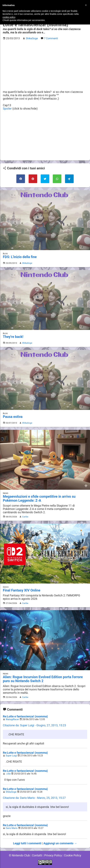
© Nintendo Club (19, 855)
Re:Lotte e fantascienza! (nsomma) (25, 716)
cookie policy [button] (9, 17)
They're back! (13, 337)
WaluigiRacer (12, 719)
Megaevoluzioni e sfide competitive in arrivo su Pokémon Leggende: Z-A (39, 498)
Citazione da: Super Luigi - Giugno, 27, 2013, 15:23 (34, 725)
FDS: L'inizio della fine (20, 257)
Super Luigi (11, 756)
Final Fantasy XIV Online (22, 590)
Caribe (25, 517)
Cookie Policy (73, 855)
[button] (86, 5)
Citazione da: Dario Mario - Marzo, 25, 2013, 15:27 (34, 798)
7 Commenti (51, 38)
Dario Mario (12, 828)
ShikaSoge (27, 263)
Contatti (37, 855)
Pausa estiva (13, 417)
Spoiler (7, 109)
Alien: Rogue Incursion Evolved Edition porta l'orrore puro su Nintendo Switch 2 (43, 679)
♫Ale (8, 774)
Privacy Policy (53, 855)
